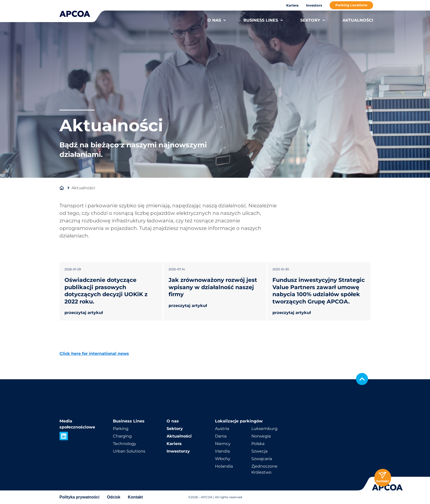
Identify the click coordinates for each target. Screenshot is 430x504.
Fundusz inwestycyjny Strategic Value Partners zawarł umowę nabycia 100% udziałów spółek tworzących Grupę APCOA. (319, 291)
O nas (173, 421)
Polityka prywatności (79, 497)
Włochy (223, 459)
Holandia (224, 466)
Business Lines (129, 421)
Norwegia (261, 436)
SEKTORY (313, 20)
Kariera (292, 5)
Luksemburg (264, 429)
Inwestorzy (178, 451)
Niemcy (223, 444)
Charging (122, 436)
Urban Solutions (129, 451)
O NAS (217, 20)
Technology (125, 444)
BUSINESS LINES (263, 20)
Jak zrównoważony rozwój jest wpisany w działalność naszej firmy (213, 287)
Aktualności (179, 436)
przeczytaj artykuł (84, 313)
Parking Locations (351, 5)
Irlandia (222, 451)
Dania (221, 436)
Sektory (175, 429)
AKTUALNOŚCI (358, 20)
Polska (258, 444)
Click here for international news (94, 354)
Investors (314, 5)
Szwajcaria (262, 459)
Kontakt (135, 497)
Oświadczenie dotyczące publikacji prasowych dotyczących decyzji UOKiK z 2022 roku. (106, 291)
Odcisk (114, 497)
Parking (121, 429)
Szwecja (259, 451)
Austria (222, 429)
